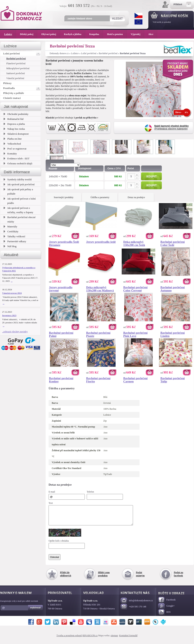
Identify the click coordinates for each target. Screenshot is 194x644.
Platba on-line (12, 139)
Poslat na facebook (178, 578)
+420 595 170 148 (133, 610)
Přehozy (7, 83)
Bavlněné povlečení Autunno (173, 289)
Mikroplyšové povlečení (18, 68)
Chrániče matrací (12, 98)
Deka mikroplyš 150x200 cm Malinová (100, 289)
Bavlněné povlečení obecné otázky (19, 219)
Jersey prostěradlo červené (61, 289)
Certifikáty (11, 231)
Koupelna (96, 34)
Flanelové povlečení (16, 63)
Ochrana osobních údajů (18, 163)
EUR (138, 22)
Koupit (151, 176)
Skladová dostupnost (16, 134)
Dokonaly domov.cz (59, 53)
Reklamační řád (13, 119)
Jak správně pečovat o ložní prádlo (20, 201)
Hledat (117, 18)
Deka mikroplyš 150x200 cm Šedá (134, 243)
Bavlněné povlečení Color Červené (135, 289)
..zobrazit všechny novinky (15, 332)
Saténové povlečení (16, 73)
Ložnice (75, 53)
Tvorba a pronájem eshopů (69, 639)
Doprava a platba (14, 124)
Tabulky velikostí (14, 236)
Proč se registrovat (15, 149)
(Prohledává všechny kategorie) (171, 127)
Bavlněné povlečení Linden (173, 334)
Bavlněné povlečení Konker (61, 380)
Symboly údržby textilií (17, 179)
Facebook (167, 604)
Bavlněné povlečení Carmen (135, 380)
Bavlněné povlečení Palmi (61, 334)
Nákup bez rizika (14, 129)
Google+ (166, 610)
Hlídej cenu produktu (104, 578)
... (12, 281)
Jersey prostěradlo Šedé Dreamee (64, 243)
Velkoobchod (12, 144)
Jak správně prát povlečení (19, 184)
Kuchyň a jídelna (75, 34)
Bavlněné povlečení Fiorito (98, 380)
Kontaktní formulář (128, 639)
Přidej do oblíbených (66, 578)
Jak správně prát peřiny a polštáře (18, 191)
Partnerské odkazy (15, 241)
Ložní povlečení (89, 53)
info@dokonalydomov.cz (137, 604)
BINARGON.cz (90, 639)
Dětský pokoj (29, 34)
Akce (151, 34)
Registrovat (36, 611)
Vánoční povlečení (15, 78)
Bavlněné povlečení (108, 53)
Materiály (10, 226)
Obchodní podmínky (16, 114)
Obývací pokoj (51, 34)
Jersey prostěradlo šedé (101, 242)
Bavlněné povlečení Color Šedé (173, 243)
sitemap (114, 639)
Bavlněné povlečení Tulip (173, 380)
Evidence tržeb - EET (16, 158)
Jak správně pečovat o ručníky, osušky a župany (18, 210)
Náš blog (10, 246)
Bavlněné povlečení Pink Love (135, 334)
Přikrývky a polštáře (14, 93)
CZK (138, 15)
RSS (164, 616)
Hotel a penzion (117, 34)
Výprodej (137, 34)
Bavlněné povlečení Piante (98, 334)
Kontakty (10, 154)
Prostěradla (22, 88)
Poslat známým (140, 578)
